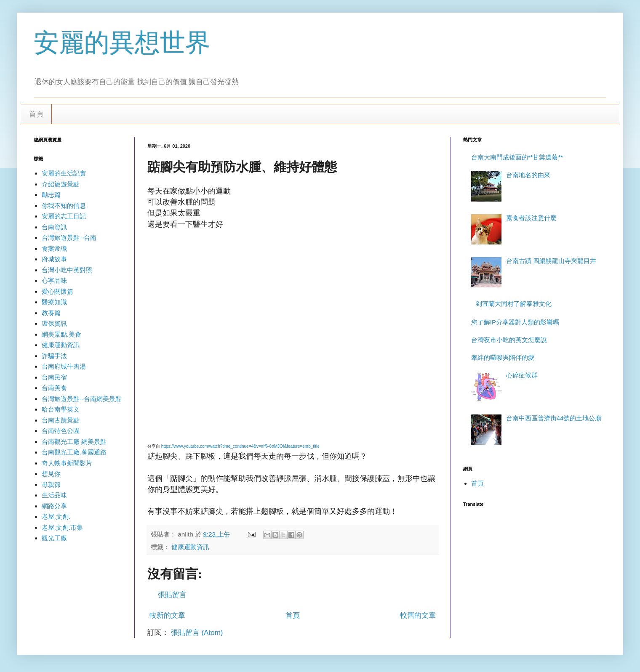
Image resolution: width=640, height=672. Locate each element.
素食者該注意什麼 (531, 218)
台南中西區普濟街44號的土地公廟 (554, 418)
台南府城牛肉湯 (64, 366)
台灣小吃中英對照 (67, 270)
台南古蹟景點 (61, 420)
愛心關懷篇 (57, 291)
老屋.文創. (56, 517)
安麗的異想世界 (122, 43)
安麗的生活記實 (64, 173)
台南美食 (54, 388)
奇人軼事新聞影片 (67, 463)
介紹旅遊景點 (61, 184)
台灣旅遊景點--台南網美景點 (82, 399)
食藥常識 (54, 248)
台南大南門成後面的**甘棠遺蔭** (517, 157)
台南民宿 (54, 377)
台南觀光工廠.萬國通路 (74, 452)
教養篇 (51, 313)
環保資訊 (54, 323)
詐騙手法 (54, 356)
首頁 (36, 114)
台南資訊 (54, 227)
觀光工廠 (54, 538)
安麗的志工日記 (64, 216)
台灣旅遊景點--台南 (69, 238)
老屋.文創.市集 (62, 527)
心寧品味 (54, 280)
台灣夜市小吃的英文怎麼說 (509, 340)
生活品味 (54, 495)
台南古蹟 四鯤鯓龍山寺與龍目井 (551, 261)
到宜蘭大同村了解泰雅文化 (514, 304)
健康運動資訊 (190, 547)
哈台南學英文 (61, 409)
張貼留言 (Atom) (197, 633)
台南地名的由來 (528, 175)
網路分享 (54, 506)
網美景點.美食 (61, 334)
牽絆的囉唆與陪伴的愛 (503, 357)
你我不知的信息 (64, 206)
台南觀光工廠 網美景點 (74, 442)
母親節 (51, 485)
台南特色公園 (61, 431)
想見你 (51, 474)
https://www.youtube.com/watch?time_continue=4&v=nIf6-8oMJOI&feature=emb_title (240, 446)
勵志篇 (51, 195)
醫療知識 (54, 302)
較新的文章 (167, 615)
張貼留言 (172, 595)
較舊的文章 (418, 615)
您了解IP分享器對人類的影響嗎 (515, 322)
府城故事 (54, 259)
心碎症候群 (522, 375)
